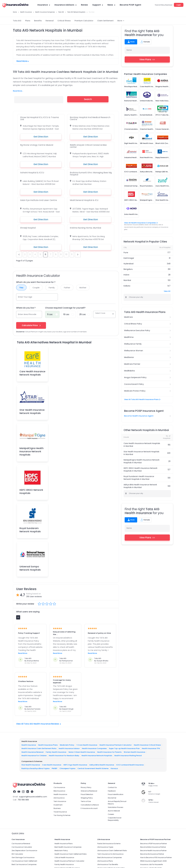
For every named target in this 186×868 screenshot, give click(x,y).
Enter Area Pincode (27, 314)
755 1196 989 (23, 800)
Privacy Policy (86, 787)
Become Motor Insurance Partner (153, 847)
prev (19, 254)
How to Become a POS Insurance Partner (156, 857)
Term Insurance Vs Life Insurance (110, 854)
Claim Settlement (105, 21)
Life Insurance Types (105, 847)
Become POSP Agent (130, 5)
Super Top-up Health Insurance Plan (124, 748)
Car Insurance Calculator (22, 847)
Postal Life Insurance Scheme (109, 844)
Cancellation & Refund (90, 805)
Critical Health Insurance (64, 857)
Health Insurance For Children (34, 756)
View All (167, 291)
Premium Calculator (84, 21)
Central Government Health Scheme (93, 768)
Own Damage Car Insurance (23, 857)
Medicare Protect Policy (135, 391)
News (111, 5)
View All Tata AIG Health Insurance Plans (142, 399)
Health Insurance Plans (48, 745)
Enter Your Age (25, 297)
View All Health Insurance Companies (141, 223)
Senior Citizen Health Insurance (82, 752)
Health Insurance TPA (151, 748)
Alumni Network (114, 811)
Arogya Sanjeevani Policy (135, 377)
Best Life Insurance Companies (110, 857)
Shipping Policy (87, 798)
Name (129, 50)
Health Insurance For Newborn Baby (64, 756)
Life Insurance (59, 798)
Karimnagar (129, 258)
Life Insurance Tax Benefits (108, 864)
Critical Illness (64, 21)
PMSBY (55, 768)
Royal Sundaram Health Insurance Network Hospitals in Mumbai (139, 478)
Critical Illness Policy (133, 324)
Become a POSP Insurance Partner (154, 844)
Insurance (44, 5)
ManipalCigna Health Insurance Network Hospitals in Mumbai (142, 461)
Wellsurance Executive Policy (137, 330)
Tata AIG (17, 21)
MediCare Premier (132, 364)
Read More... (18, 91)
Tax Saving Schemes (62, 815)
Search (88, 99)
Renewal (50, 21)
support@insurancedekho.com (33, 797)
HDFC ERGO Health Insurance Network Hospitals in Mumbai (140, 469)
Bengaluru (128, 269)
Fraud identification (116, 794)
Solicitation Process (116, 807)
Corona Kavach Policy (134, 384)
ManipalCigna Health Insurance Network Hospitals (32, 451)
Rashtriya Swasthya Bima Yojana (35, 768)
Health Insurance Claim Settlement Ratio (39, 748)
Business (57, 808)
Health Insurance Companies (94, 748)
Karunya (114, 768)
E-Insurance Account (89, 808)
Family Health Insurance (56, 752)
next (78, 254)
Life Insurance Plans (105, 861)
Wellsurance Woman (134, 351)
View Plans (147, 59)
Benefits (38, 21)
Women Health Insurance (134, 752)
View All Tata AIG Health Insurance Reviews (38, 724)
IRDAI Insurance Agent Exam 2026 (153, 861)
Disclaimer (112, 798)
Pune (126, 253)
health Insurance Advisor (69, 748)
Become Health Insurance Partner (153, 851)
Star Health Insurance (31, 765)
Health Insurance (29, 745)
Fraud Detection (87, 794)
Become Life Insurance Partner (152, 854)
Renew (84, 5)
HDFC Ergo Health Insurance (75, 765)
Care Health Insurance (52, 765)
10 (66, 254)
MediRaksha (129, 371)
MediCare (128, 317)
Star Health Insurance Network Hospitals (32, 411)
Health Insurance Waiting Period (128, 756)
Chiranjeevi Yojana (67, 768)
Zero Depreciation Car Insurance (24, 851)
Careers (111, 814)
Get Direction (41, 137)
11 (72, 254)
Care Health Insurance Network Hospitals (32, 373)
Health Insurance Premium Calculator (116, 745)
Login (179, 5)
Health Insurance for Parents (109, 752)
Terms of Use (86, 801)
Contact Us (112, 787)
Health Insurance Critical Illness (147, 745)
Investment (58, 805)
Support (98, 5)
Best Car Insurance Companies (24, 864)
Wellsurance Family (133, 344)
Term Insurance (60, 801)
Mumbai (127, 280)
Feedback (112, 791)
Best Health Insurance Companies (68, 847)
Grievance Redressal (89, 791)
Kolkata (127, 286)
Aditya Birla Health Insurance (102, 765)
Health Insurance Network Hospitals (97, 756)
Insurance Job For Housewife (152, 864)
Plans (28, 21)
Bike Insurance (59, 791)
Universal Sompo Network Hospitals (30, 568)
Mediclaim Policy (67, 745)
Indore (126, 275)
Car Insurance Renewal (21, 844)
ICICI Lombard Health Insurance (130, 765)
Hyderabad (129, 264)
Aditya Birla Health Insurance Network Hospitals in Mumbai (140, 486)
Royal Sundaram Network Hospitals (30, 530)
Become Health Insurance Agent (139, 416)
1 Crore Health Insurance (87, 745)
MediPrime (129, 337)
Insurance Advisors (65, 5)
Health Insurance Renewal (32, 752)
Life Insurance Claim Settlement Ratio (112, 851)
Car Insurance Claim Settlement (24, 861)
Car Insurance (59, 787)
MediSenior (129, 357)
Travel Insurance (60, 812)
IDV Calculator (17, 854)
